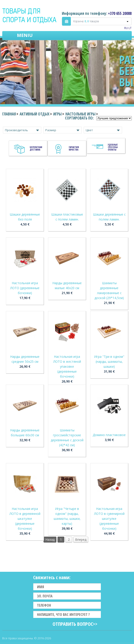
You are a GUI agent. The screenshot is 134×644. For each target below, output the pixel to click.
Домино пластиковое (109, 435)
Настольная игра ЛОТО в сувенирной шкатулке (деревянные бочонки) (109, 519)
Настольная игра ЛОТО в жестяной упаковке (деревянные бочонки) (67, 366)
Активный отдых (35, 114)
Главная (9, 114)
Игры (57, 114)
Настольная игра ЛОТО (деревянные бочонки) (25, 288)
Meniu (25, 35)
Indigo (30, 16)
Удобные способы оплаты (113, 147)
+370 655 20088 (120, 13)
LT (130, 28)
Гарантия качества (74, 148)
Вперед (81, 539)
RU (126, 28)
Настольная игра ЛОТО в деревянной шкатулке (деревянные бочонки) (25, 519)
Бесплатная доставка (36, 148)
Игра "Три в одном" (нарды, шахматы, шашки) (109, 361)
